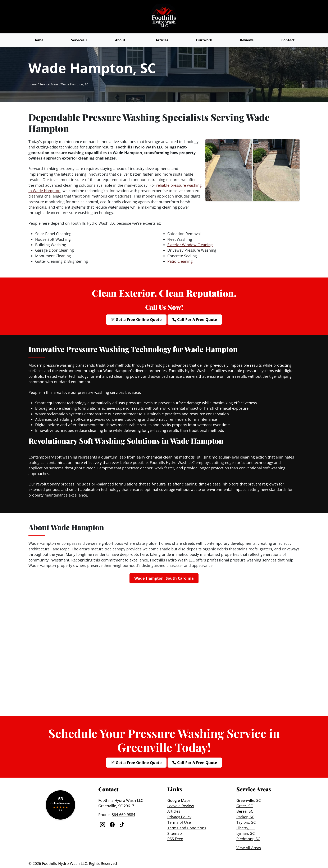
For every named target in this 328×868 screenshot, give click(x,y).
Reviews (247, 40)
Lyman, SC (245, 833)
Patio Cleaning (180, 261)
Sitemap (175, 833)
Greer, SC (245, 806)
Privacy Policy (179, 817)
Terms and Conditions (187, 828)
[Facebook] (113, 824)
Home (38, 40)
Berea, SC (245, 811)
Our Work (204, 40)
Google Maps (179, 800)
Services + (79, 40)
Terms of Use (179, 822)
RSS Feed (175, 839)
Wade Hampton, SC (75, 84)
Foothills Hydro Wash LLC (64, 863)
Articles (162, 40)
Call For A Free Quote (195, 319)
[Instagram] (103, 824)
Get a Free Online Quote (136, 319)
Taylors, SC (246, 822)
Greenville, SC (249, 800)
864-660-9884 (123, 815)
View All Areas (249, 848)
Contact (288, 40)
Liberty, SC (246, 828)
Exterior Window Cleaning (190, 245)
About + (122, 40)
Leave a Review (181, 806)
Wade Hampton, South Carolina (164, 578)
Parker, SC (245, 817)
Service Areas (49, 84)
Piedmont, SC (248, 839)
